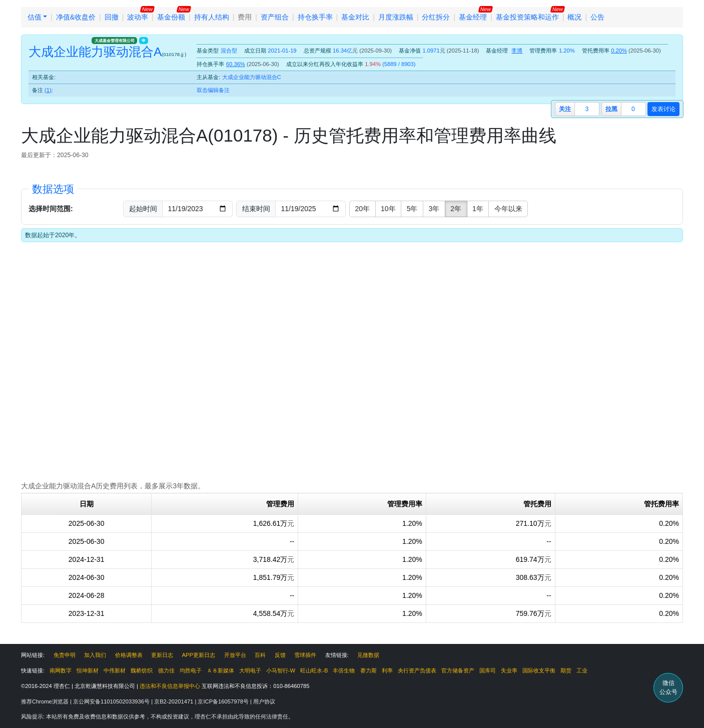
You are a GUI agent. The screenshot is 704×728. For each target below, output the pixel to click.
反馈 (280, 655)
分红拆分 (436, 17)
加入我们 (95, 655)
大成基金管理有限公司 (115, 41)
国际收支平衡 (539, 670)
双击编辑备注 (213, 90)
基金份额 (171, 17)
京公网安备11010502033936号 (112, 701)
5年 (412, 209)
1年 (478, 209)
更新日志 (162, 655)
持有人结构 (212, 17)
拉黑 (611, 109)
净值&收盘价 (76, 17)
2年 (456, 209)
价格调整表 (129, 655)
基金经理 (473, 17)
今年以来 (508, 209)
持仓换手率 (315, 17)
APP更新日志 (199, 655)
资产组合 (275, 17)
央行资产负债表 (417, 670)
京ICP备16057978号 (224, 701)
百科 (260, 655)
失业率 (509, 670)
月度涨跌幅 (396, 17)
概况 (574, 17)
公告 (597, 17)
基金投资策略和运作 (527, 17)
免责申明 (65, 655)
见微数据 (368, 655)
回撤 (112, 17)
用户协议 (264, 701)
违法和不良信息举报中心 (170, 686)
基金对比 (355, 17)
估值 (35, 17)
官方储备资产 (458, 670)
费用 (245, 17)
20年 (363, 209)
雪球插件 (305, 655)
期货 (566, 670)
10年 (388, 209)
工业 (582, 670)
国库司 (488, 670)
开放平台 (235, 655)
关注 (565, 109)
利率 (387, 670)
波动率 (138, 17)
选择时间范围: (51, 209)
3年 (434, 209)
